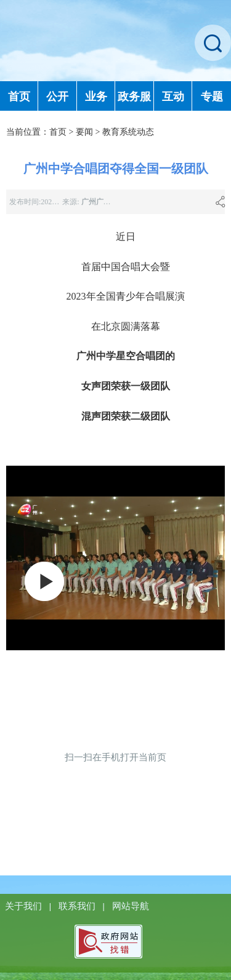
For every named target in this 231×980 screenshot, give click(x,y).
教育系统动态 (128, 132)
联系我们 (78, 906)
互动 (173, 97)
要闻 (84, 132)
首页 (19, 97)
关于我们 (25, 906)
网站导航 (131, 906)
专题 (212, 97)
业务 (96, 97)
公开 (57, 97)
